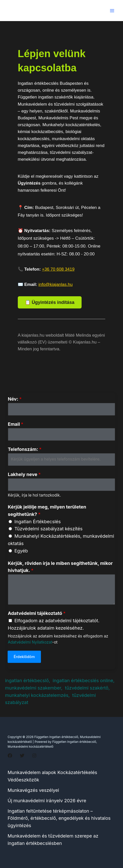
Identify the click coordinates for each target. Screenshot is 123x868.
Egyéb (21, 551)
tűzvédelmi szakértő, (87, 688)
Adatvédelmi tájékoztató (37, 613)
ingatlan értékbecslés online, (83, 681)
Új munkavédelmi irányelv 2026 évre (47, 801)
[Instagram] (34, 756)
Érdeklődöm (24, 657)
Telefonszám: (25, 449)
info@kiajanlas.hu (55, 284)
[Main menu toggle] (112, 11)
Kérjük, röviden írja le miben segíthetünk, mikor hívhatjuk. (60, 567)
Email (16, 424)
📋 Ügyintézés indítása (50, 302)
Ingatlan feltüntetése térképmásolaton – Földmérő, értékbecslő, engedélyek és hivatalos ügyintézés (59, 818)
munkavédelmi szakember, (34, 688)
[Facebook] (10, 756)
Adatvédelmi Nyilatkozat (30, 642)
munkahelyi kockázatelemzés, (37, 695)
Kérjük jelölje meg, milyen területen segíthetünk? (47, 511)
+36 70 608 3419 (58, 269)
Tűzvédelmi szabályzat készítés (49, 529)
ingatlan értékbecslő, (28, 681)
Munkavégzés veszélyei (33, 790)
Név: (15, 399)
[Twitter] (22, 756)
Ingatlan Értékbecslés (38, 522)
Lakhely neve (24, 474)
